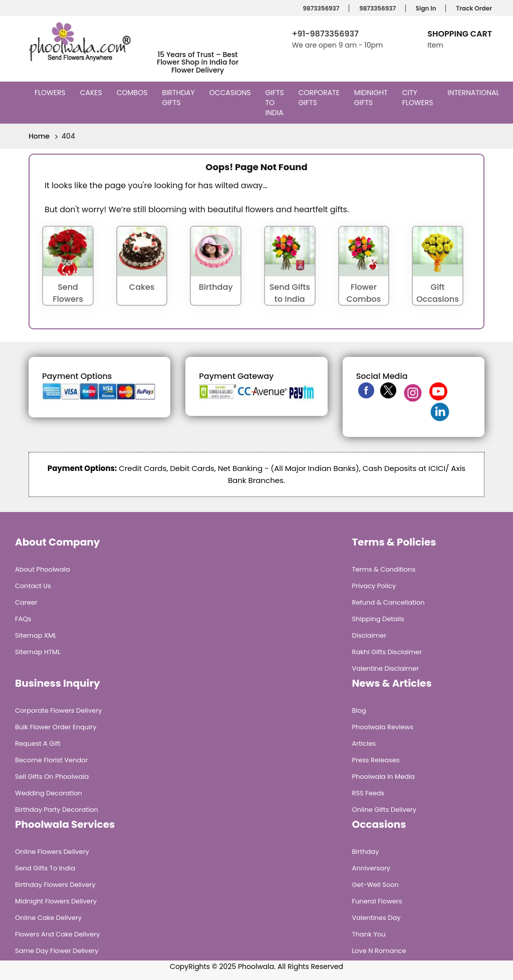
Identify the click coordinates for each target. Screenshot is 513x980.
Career (26, 602)
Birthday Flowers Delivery (55, 885)
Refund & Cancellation (389, 602)
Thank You (369, 934)
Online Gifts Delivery (384, 810)
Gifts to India (276, 103)
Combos (134, 93)
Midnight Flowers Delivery (56, 901)
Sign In (425, 8)
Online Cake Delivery (48, 918)
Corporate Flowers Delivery (58, 710)
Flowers (51, 93)
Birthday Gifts (178, 98)
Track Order (472, 8)
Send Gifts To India (45, 868)
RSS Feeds (368, 793)
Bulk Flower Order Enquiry (56, 727)
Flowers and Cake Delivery (57, 934)
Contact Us (33, 586)
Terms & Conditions (384, 569)
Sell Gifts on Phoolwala (52, 777)
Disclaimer (369, 635)
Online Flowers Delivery (52, 852)
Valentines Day (376, 918)
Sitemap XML (36, 635)
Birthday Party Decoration (57, 810)
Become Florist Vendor (51, 760)
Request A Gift (38, 744)
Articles (364, 744)
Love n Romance (379, 951)
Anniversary (371, 868)
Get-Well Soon (375, 885)
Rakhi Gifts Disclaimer (387, 652)
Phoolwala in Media (384, 777)
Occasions (231, 93)
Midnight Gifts (371, 98)
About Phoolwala (43, 569)
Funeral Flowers (377, 901)
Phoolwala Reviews (383, 727)
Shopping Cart (460, 34)
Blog (359, 710)
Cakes (92, 93)
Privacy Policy (374, 586)
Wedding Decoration (49, 793)
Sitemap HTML (38, 652)
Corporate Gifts (319, 98)
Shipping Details (378, 619)
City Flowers (419, 98)
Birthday (366, 852)
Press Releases (376, 760)
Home (39, 136)
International (474, 93)
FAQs (23, 619)
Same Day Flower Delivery (57, 951)
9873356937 (320, 8)
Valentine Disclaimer (386, 668)
